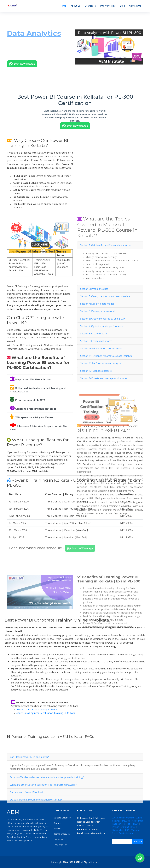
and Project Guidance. (38, 389)
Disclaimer (59, 839)
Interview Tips (108, 6)
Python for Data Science (124, 827)
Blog (122, 6)
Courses (89, 6)
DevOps (126, 821)
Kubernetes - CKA (121, 830)
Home (63, 6)
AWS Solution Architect (123, 818)
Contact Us (135, 6)
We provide (31, 379)
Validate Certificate (63, 818)
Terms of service (62, 834)
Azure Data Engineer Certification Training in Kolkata (46, 713)
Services (58, 828)
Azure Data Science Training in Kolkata (38, 709)
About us (58, 823)
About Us (76, 6)
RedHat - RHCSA (131, 824)
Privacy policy (60, 845)
